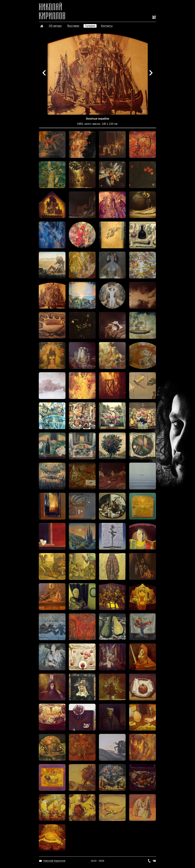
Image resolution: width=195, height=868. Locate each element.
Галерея (90, 26)
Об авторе (55, 26)
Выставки (73, 26)
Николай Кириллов (54, 861)
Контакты (107, 26)
